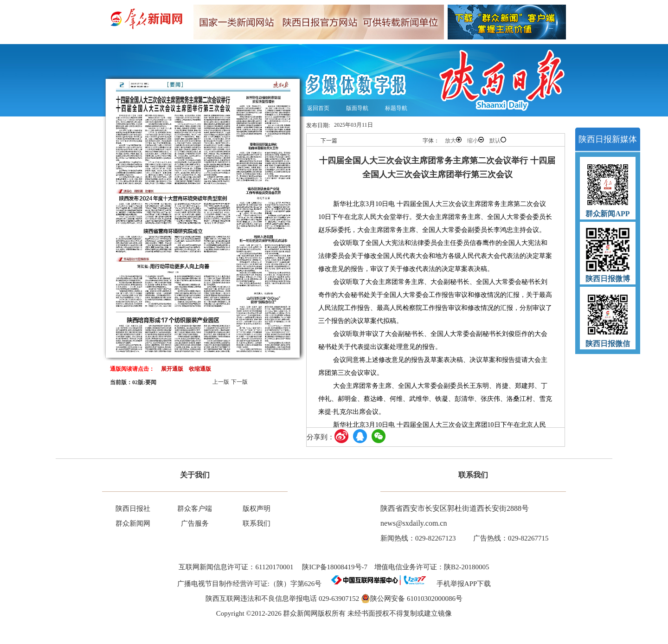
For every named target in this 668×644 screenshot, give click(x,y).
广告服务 (195, 523)
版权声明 (257, 509)
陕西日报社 (133, 509)
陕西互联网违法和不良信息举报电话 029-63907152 (282, 599)
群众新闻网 (133, 523)
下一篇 (329, 141)
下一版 (239, 382)
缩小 (475, 140)
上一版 (221, 382)
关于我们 (195, 475)
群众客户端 (195, 509)
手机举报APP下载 (460, 584)
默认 (498, 140)
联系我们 (257, 523)
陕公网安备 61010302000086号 (412, 599)
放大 (453, 140)
